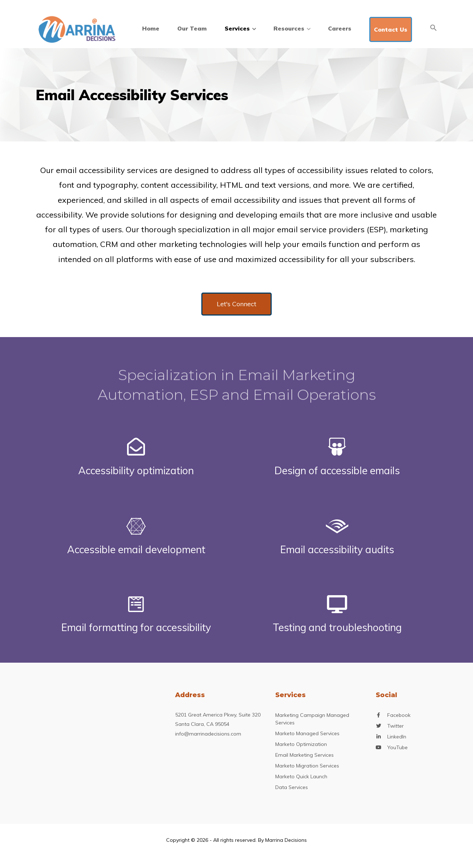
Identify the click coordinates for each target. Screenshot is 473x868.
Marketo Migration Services (307, 766)
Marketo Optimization (301, 744)
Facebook (399, 715)
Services (240, 28)
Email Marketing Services (305, 755)
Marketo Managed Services (307, 733)
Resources (292, 28)
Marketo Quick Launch (301, 776)
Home (151, 28)
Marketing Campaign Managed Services (312, 719)
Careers (340, 28)
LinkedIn (397, 737)
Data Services (292, 787)
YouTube (397, 748)
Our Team (192, 28)
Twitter (395, 726)
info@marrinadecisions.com (208, 734)
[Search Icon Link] (434, 28)
